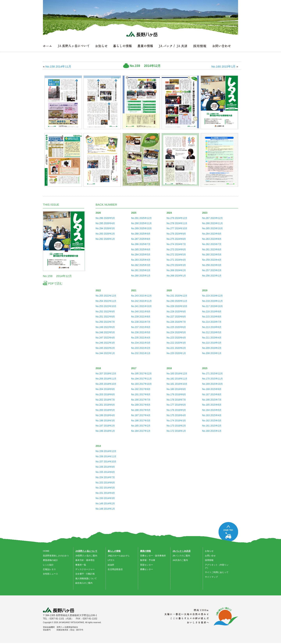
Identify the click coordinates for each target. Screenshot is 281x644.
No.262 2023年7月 (212, 244)
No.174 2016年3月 (176, 421)
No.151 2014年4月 (105, 493)
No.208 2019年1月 (212, 353)
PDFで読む (53, 283)
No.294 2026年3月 (105, 228)
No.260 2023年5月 (212, 255)
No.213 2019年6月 (212, 327)
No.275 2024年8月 (176, 239)
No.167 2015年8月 (212, 394)
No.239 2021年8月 (141, 317)
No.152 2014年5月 (105, 488)
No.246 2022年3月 (105, 343)
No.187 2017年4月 (141, 415)
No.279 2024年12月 (177, 218)
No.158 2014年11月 (106, 457)
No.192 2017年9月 (141, 389)
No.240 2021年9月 (141, 312)
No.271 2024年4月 (176, 260)
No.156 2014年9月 (105, 467)
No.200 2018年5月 (105, 410)
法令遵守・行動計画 (85, 574)
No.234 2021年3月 (141, 343)
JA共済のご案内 (180, 560)
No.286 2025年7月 (141, 244)
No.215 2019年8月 (212, 317)
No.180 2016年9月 (176, 389)
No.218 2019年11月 (213, 301)
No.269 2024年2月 (176, 270)
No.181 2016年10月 (177, 384)
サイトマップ (211, 577)
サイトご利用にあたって (217, 572)
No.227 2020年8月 (176, 317)
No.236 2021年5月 (141, 332)
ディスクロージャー (85, 569)
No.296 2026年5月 (105, 218)
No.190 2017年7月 (141, 400)
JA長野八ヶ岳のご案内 (86, 556)
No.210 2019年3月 (212, 343)
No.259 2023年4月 (212, 260)
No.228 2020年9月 (176, 312)
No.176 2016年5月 (176, 410)
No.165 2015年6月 (212, 405)
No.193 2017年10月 (141, 384)
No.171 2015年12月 (213, 374)
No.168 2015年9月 (212, 389)
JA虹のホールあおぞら (119, 556)
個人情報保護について (86, 578)
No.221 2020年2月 (176, 348)
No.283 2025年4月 (141, 260)
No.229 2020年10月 (177, 306)
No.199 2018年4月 (105, 415)
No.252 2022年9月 (105, 312)
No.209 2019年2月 (212, 348)
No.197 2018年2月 (105, 426)
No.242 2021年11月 (141, 301)
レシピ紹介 (48, 565)
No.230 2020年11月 (177, 301)
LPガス (111, 560)
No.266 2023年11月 (213, 223)
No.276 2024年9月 (176, 234)
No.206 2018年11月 (106, 379)
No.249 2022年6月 (105, 327)
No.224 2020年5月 (176, 332)
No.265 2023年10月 (213, 228)
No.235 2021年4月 (141, 338)
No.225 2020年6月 (176, 327)
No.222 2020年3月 (176, 343)
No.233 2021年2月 (141, 348)
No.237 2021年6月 (141, 327)
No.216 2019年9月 (212, 312)
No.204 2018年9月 (105, 389)
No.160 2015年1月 (212, 431)
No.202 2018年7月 (105, 400)
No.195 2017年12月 (141, 374)
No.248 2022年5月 (105, 332)
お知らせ (209, 551)
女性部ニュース (50, 574)
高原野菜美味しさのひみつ (56, 556)
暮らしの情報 (114, 551)
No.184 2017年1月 (141, 431)
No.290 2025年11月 (141, 223)
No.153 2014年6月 (105, 483)
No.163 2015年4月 (212, 415)
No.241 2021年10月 (141, 306)
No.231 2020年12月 (177, 296)
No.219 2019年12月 (213, 296)
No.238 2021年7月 (141, 322)
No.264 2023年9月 (212, 234)
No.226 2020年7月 (176, 322)
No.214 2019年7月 (212, 322)
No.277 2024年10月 (177, 228)
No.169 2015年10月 (213, 384)
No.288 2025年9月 (141, 234)
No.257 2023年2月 (212, 270)
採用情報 (209, 560)
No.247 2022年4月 (105, 338)
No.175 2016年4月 (176, 415)
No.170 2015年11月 (213, 379)
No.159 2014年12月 (106, 451)
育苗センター (147, 565)
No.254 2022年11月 (106, 301)
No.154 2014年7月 (105, 477)
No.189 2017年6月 (141, 405)
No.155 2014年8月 (105, 472)
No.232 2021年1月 (141, 353)
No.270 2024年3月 (176, 265)
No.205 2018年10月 (106, 384)
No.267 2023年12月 (213, 218)
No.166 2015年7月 (212, 400)
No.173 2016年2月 (176, 426)
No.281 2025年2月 (141, 270)
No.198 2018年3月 (105, 421)
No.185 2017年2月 (141, 426)
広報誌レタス (49, 569)
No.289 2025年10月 (141, 228)
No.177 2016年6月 (176, 405)
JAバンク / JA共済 (181, 551)
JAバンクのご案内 (181, 556)
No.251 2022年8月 (105, 317)
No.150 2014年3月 (105, 498)
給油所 (111, 565)
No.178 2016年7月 (176, 400)
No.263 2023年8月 (212, 239)
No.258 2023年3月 (212, 265)
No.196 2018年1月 (105, 431)
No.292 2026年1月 (105, 239)
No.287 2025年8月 (141, 239)
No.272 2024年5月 (176, 255)
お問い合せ (210, 556)
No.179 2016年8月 (176, 394)
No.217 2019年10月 (213, 306)
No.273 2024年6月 (176, 250)
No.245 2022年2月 (105, 348)
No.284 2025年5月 (141, 255)
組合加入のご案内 (84, 583)
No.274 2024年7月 (176, 244)
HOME (46, 551)
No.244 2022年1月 (105, 353)
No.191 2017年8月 (141, 394)
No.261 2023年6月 (212, 250)
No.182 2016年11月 (177, 379)
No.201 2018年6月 (105, 405)
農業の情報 (145, 551)
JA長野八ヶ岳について (86, 551)
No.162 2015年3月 (212, 421)
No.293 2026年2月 (105, 234)
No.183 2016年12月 (177, 374)
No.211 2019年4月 (212, 338)
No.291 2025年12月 (141, 218)
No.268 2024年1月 (176, 276)
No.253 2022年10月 (106, 306)
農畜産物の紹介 (50, 560)
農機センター (147, 569)
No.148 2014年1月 (105, 509)
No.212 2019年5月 (212, 332)
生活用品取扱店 (115, 569)
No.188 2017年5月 (141, 410)
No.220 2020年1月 (176, 353)
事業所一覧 (81, 565)
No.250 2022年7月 (105, 322)
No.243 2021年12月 (141, 296)
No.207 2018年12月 (106, 374)
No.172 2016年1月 (176, 431)
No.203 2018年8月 (105, 394)
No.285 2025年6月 (141, 250)
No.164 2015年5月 (212, 410)
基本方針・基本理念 (85, 560)
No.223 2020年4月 (176, 338)
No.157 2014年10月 (106, 462)
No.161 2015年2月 (212, 426)
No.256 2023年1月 (212, 276)
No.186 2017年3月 (141, 421)
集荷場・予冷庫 (148, 560)
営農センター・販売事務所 (153, 556)
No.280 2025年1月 (141, 276)
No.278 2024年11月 (177, 223)
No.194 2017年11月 (141, 379)
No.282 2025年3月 (141, 265)
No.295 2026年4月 (105, 223)
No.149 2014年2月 (105, 504)
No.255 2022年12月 (106, 296)
